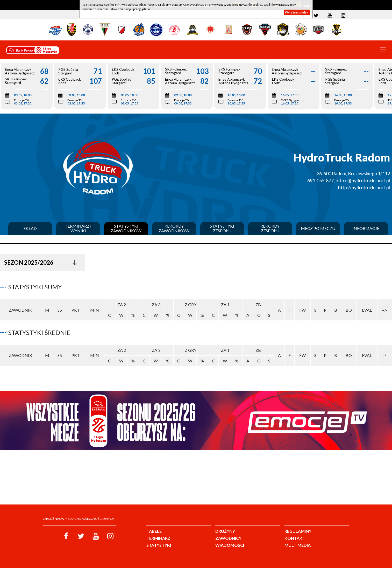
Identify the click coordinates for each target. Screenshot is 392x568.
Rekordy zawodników (174, 228)
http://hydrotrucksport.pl (364, 187)
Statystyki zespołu (222, 228)
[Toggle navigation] (383, 50)
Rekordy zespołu (270, 228)
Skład (30, 228)
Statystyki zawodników (126, 228)
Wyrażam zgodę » (297, 12)
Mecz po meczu (318, 228)
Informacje (366, 228)
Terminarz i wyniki (78, 228)
